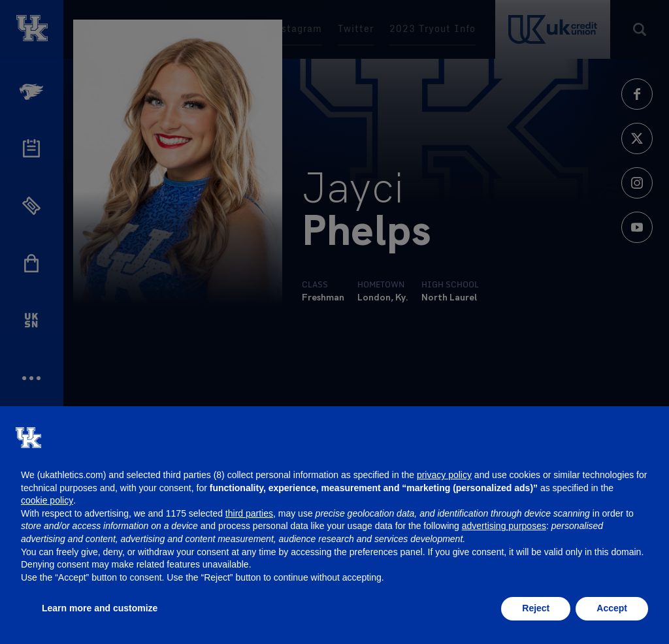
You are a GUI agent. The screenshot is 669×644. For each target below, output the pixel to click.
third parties (249, 513)
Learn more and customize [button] (100, 608)
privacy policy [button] (444, 475)
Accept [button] (612, 608)
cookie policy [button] (47, 500)
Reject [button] (536, 608)
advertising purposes (504, 526)
